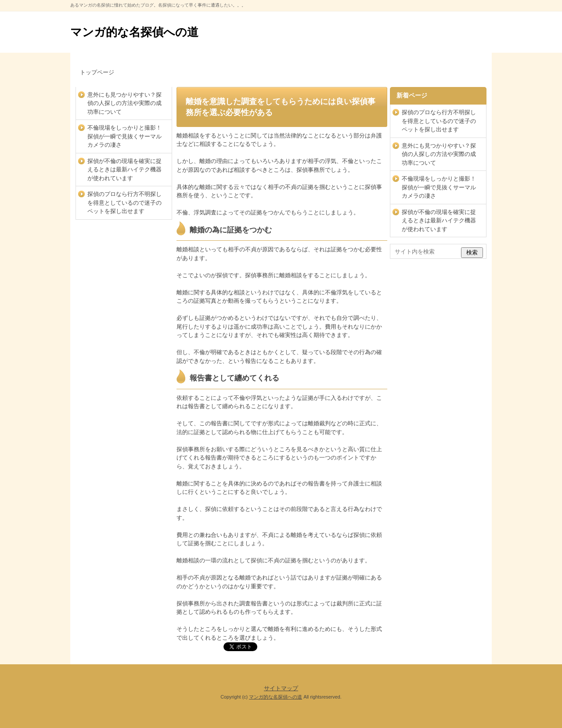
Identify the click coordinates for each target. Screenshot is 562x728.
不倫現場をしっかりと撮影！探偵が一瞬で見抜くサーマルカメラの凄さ (124, 136)
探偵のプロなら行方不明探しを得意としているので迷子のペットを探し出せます (124, 203)
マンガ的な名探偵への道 (134, 32)
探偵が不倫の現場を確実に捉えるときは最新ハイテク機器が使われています (124, 170)
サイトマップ (281, 688)
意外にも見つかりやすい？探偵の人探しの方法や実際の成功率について (124, 103)
